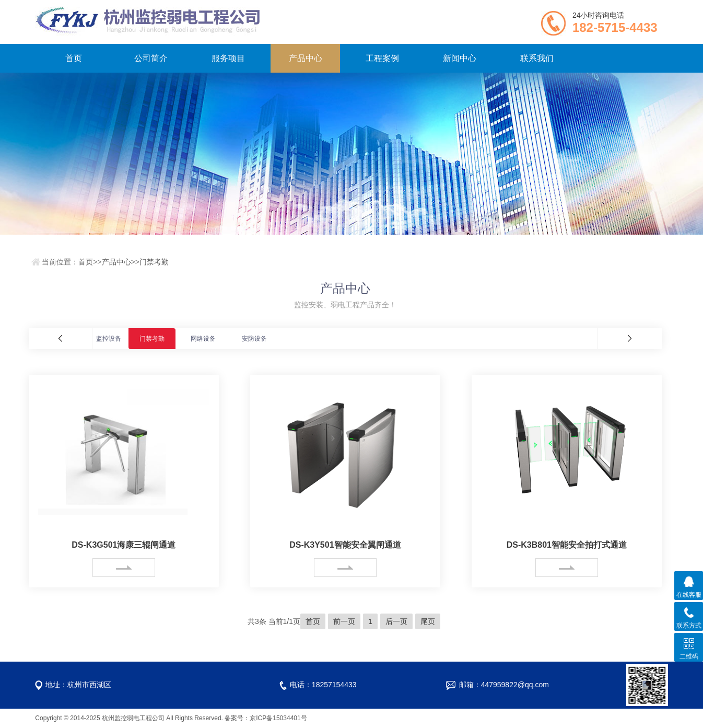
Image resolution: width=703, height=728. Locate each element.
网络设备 (203, 339)
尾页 (428, 621)
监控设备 (109, 339)
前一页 (344, 621)
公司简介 (151, 58)
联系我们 (537, 58)
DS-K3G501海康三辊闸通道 (124, 545)
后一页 (396, 621)
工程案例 (382, 58)
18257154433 (334, 685)
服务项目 (228, 58)
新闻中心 (460, 58)
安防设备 (254, 339)
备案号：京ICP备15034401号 (266, 718)
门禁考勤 (154, 262)
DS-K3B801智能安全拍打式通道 (567, 545)
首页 (74, 58)
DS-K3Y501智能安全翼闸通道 (345, 545)
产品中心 (306, 58)
